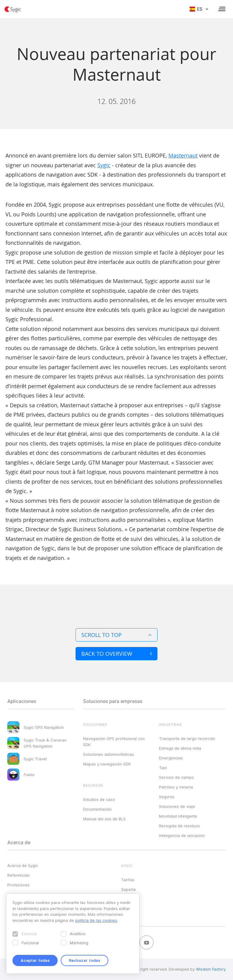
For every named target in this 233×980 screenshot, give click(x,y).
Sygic (104, 165)
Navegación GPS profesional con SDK (114, 742)
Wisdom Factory (211, 969)
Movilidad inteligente (178, 816)
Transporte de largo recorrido (187, 738)
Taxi (163, 768)
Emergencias (171, 758)
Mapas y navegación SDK (107, 764)
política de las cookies (96, 920)
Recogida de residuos (179, 826)
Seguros (167, 797)
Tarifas (128, 880)
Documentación (97, 809)
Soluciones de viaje (177, 806)
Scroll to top (116, 635)
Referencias (19, 875)
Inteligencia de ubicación (182, 835)
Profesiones (19, 885)
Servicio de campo (176, 777)
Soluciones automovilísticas (109, 754)
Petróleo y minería (176, 787)
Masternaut (183, 155)
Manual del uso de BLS (104, 819)
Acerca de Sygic (23, 865)
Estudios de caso (99, 799)
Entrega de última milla (180, 748)
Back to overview (116, 654)
